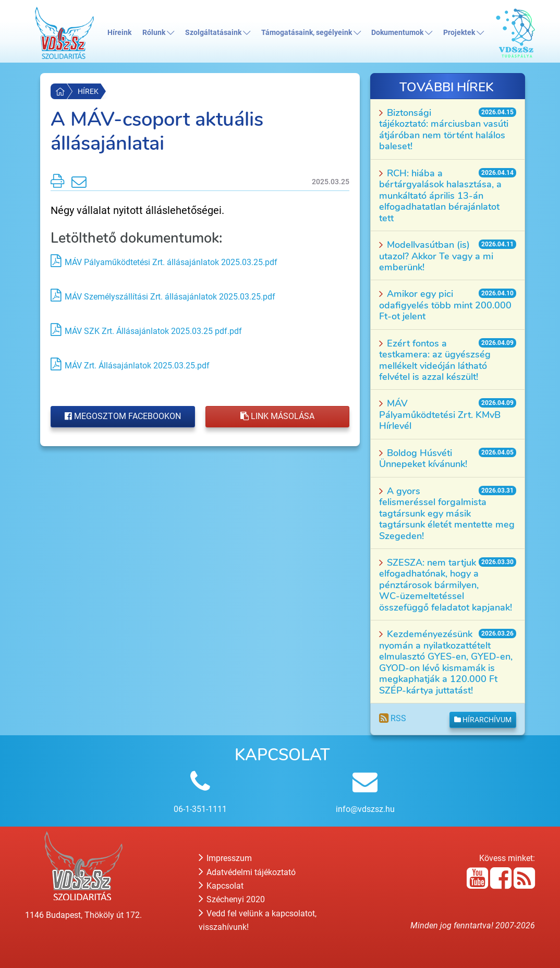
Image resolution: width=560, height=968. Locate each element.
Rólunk (158, 33)
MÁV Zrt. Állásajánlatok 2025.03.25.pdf (137, 366)
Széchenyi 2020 (232, 899)
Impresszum (225, 858)
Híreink (119, 33)
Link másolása (277, 416)
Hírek (88, 91)
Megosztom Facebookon (123, 416)
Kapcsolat (221, 886)
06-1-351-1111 (200, 809)
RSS (393, 718)
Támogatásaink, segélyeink (311, 33)
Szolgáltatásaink (218, 33)
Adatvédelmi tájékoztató (247, 872)
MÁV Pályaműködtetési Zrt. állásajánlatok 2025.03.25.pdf (171, 262)
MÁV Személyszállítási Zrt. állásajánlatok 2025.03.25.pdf (170, 297)
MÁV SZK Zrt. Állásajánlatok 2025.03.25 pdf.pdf (153, 331)
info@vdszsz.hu (365, 809)
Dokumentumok (402, 33)
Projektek (464, 33)
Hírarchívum (483, 720)
